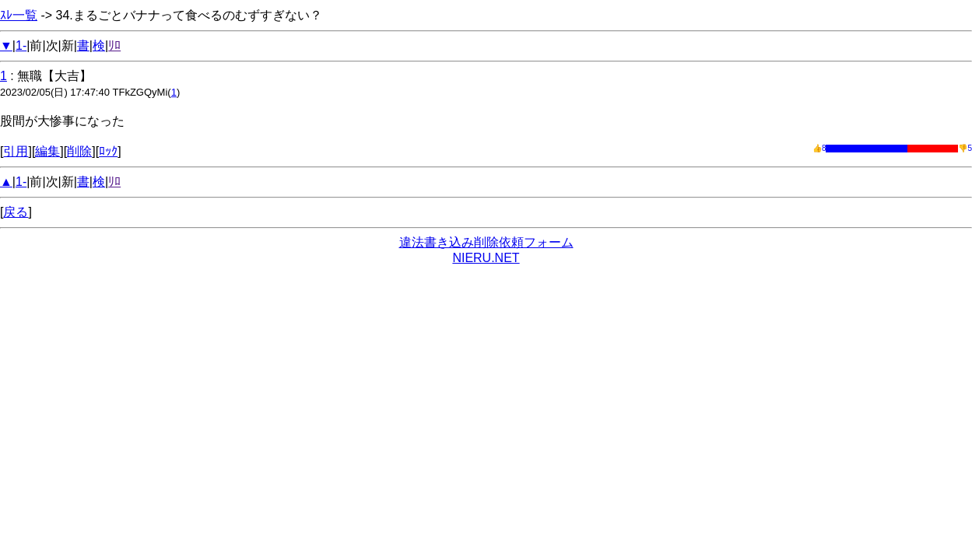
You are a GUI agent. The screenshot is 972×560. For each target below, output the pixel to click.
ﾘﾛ (114, 45)
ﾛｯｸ (108, 151)
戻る (16, 212)
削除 (79, 151)
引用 (16, 151)
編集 (47, 151)
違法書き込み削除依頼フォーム (486, 242)
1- (21, 45)
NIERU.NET (486, 258)
